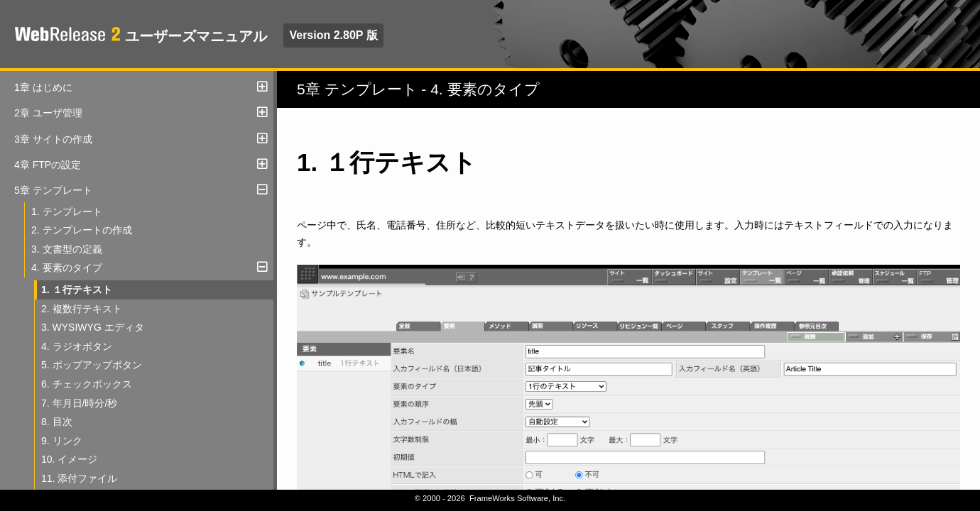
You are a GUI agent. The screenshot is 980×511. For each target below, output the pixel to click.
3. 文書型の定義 (67, 249)
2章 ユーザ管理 (48, 113)
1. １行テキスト (77, 290)
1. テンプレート (67, 211)
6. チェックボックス (87, 384)
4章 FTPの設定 (48, 165)
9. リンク (62, 441)
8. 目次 (57, 422)
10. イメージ (69, 459)
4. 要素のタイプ (67, 268)
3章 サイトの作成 (53, 139)
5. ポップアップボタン (92, 365)
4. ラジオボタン (77, 346)
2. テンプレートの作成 (82, 230)
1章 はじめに (43, 87)
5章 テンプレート (53, 190)
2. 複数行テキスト (82, 309)
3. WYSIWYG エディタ (93, 327)
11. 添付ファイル (79, 478)
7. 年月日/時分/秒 (79, 403)
